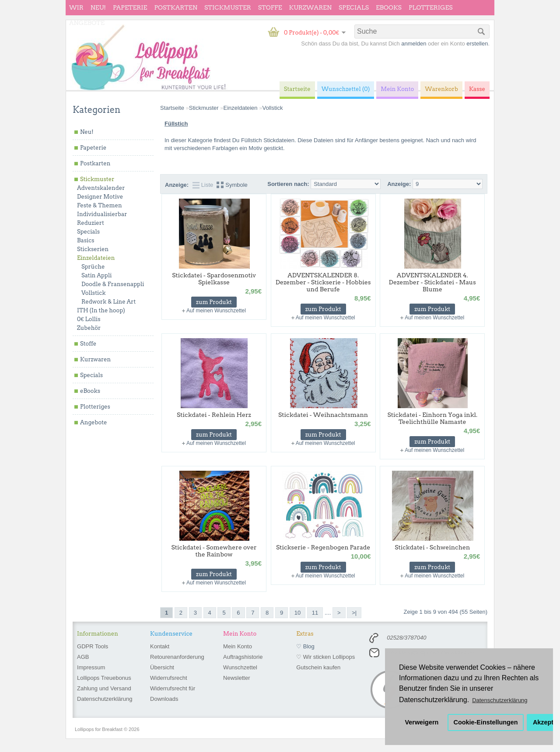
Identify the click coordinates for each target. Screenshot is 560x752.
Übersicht (162, 667)
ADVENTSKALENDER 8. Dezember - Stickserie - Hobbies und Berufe (323, 282)
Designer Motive (100, 197)
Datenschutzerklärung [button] (500, 700)
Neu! (98, 7)
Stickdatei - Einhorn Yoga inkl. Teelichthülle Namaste (432, 418)
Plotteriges (431, 7)
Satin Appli (96, 275)
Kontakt (160, 646)
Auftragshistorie (243, 657)
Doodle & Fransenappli (113, 284)
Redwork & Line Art (108, 302)
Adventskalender (101, 188)
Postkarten (176, 7)
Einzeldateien (96, 258)
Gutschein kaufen (318, 667)
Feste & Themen (100, 205)
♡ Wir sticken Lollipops (325, 657)
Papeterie (130, 7)
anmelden (414, 44)
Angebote (87, 23)
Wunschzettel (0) (346, 89)
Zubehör (89, 328)
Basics (86, 240)
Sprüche (93, 267)
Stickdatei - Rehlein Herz (214, 415)
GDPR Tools (93, 646)
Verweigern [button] (422, 722)
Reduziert (91, 223)
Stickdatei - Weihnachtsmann (323, 415)
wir (76, 7)
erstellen (477, 44)
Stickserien (93, 249)
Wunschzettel (240, 667)
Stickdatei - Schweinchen (432, 547)
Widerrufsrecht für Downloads (173, 694)
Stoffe (270, 7)
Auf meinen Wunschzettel (216, 311)
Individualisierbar (102, 214)
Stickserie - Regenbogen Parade (323, 547)
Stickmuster (228, 7)
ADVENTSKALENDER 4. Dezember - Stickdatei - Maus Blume (432, 282)
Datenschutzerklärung (105, 699)
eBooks (389, 7)
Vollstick (93, 293)
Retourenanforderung (177, 657)
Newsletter (236, 678)
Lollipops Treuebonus (104, 678)
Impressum (91, 667)
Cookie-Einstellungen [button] (486, 722)
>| (354, 613)
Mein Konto (238, 646)
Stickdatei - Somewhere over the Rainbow (214, 551)
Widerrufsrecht (169, 678)
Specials (354, 7)
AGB (83, 657)
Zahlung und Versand (104, 688)
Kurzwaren (310, 7)
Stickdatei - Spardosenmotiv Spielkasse (214, 279)
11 (315, 613)
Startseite (172, 108)
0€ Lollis (89, 319)
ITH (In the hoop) (101, 310)
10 (297, 613)
